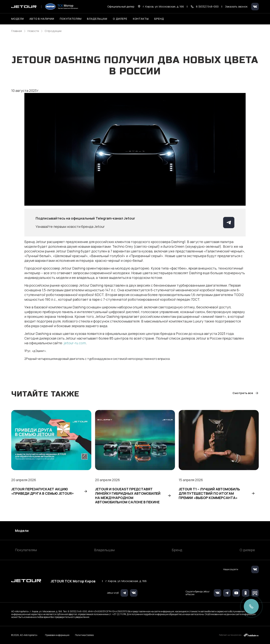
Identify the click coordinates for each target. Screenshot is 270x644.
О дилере (120, 19)
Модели (22, 531)
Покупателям (26, 550)
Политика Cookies (84, 635)
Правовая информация (57, 635)
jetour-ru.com (75, 343)
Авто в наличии (42, 19)
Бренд (177, 550)
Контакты (141, 19)
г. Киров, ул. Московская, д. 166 (126, 581)
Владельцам (104, 550)
